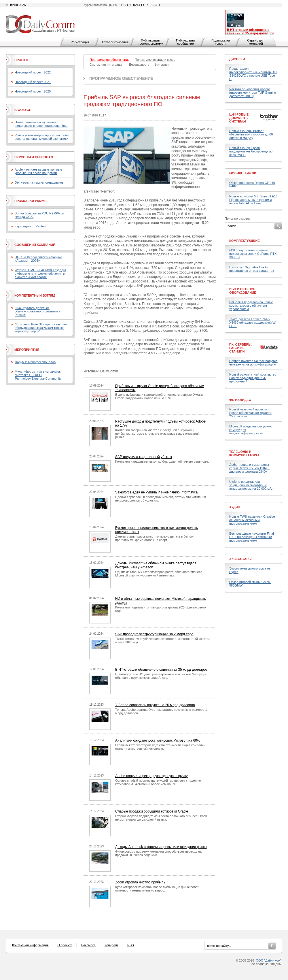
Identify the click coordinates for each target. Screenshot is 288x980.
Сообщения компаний (35, 245)
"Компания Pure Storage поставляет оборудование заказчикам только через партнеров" (41, 328)
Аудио (235, 507)
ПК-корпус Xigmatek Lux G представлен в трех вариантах (252, 269)
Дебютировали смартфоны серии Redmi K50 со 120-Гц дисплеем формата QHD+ (249, 468)
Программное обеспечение (121, 78)
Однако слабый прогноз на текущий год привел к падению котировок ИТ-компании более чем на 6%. (158, 782)
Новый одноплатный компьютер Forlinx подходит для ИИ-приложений (253, 378)
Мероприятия (27, 350)
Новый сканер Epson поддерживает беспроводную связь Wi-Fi (251, 151)
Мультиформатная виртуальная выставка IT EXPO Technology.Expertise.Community (38, 375)
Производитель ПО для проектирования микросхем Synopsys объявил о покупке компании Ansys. (161, 676)
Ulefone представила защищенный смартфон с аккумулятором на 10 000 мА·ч (252, 485)
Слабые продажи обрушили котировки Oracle (152, 811)
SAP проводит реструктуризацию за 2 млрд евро (154, 634)
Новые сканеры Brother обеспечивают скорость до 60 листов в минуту (251, 134)
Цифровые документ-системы (239, 118)
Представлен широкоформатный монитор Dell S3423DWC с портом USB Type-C (253, 74)
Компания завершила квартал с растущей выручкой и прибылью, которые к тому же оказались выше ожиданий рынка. (157, 434)
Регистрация (80, 42)
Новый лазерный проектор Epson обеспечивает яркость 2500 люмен (250, 413)
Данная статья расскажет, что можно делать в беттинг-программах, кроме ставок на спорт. (155, 538)
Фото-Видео (240, 400)
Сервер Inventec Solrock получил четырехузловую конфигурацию (253, 363)
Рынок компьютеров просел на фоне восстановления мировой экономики (42, 137)
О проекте (65, 945)
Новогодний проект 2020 (33, 91)
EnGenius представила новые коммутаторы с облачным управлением (251, 306)
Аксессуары (240, 559)
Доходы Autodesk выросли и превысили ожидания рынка (161, 847)
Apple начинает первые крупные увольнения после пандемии (38, 171)
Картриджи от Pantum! (31, 226)
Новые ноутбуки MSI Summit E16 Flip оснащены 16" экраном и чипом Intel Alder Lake (253, 200)
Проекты (22, 60)
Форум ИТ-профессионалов (35, 362)
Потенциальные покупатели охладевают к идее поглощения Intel (41, 124)
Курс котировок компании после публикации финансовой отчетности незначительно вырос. (157, 889)
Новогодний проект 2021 (33, 82)
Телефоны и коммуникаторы (244, 453)
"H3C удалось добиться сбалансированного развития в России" (37, 311)
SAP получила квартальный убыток (144, 457)
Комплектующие (245, 241)
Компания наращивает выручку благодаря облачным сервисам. (162, 461)
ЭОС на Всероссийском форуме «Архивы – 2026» (38, 259)
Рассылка (88, 945)
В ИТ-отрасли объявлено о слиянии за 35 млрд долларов (161, 670)
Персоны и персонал (34, 157)
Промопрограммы (31, 201)
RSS (131, 945)
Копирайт (111, 945)
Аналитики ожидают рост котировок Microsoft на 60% (158, 740)
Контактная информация (30, 945)
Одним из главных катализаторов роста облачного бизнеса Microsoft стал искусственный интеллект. (159, 574)
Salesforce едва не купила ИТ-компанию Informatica (156, 492)
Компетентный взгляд (35, 295)
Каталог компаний (115, 42)
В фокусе (23, 110)
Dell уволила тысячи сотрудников (39, 182)
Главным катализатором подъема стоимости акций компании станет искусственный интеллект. (160, 747)
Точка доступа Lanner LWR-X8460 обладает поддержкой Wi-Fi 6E (253, 323)
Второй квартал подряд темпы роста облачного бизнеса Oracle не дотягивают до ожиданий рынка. (161, 818)
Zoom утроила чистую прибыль (140, 882)
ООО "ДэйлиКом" (269, 960)
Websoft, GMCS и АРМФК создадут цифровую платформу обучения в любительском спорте (40, 274)
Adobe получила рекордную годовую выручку (151, 776)
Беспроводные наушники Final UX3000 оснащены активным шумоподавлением (252, 537)
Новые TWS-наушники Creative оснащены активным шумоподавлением (252, 520)
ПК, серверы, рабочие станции (241, 348)
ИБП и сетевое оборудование (243, 291)
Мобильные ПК (243, 173)
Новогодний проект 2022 (33, 72)
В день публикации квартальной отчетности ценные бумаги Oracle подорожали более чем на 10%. (159, 396)
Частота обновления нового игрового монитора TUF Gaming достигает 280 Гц (253, 93)
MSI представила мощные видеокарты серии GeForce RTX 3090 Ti (253, 254)
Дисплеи (237, 59)
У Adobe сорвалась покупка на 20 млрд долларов (155, 705)
